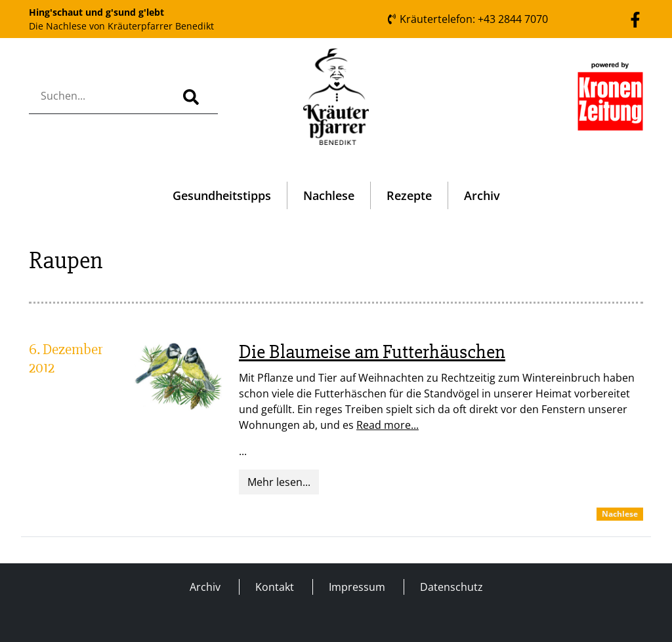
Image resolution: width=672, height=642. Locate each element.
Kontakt (275, 587)
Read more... (388, 425)
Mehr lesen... (279, 482)
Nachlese (329, 195)
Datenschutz (451, 587)
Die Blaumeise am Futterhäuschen (372, 352)
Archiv (482, 195)
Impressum (357, 587)
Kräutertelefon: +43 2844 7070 (467, 19)
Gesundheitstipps (222, 195)
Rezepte (409, 195)
